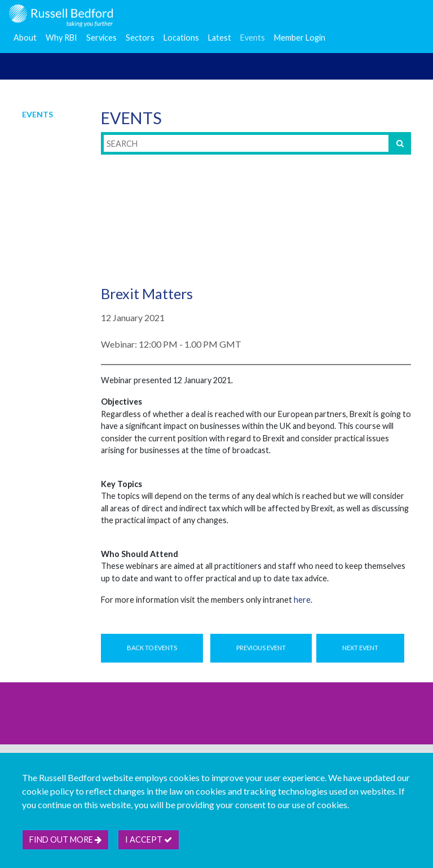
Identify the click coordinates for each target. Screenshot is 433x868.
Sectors (140, 38)
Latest (220, 38)
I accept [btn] (149, 839)
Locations (181, 38)
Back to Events (152, 648)
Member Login (300, 38)
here (302, 600)
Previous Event (261, 648)
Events (253, 38)
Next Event (360, 648)
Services (101, 38)
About (25, 38)
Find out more (65, 839)
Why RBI (61, 38)
